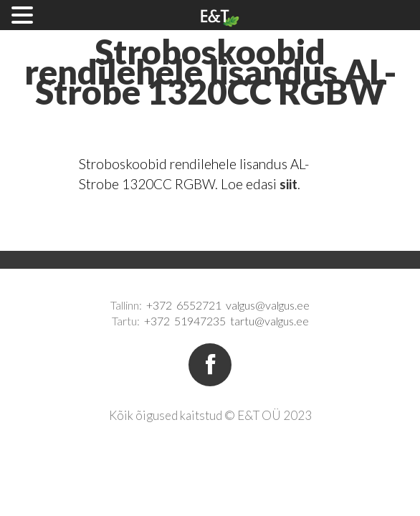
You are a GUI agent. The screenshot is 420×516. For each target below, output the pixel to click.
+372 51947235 (185, 321)
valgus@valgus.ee (268, 305)
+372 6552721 (184, 305)
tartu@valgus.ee (269, 321)
